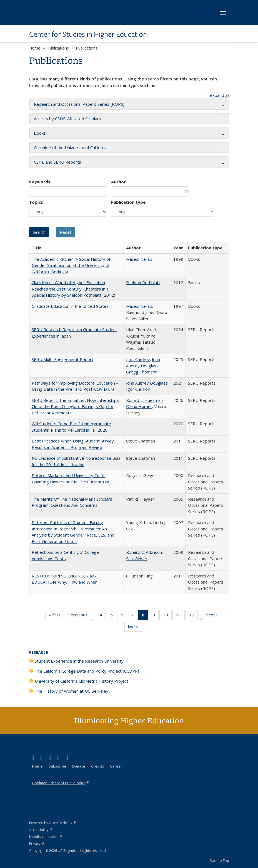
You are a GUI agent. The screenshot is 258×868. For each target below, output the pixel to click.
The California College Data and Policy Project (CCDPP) (87, 671)
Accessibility (40, 830)
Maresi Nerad (139, 259)
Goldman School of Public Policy (60, 783)
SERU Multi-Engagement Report (62, 359)
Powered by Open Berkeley (52, 823)
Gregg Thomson (142, 372)
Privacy (36, 844)
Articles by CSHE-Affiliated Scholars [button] (67, 119)
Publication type (128, 202)
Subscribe (57, 766)
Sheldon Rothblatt (143, 282)
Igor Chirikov (138, 359)
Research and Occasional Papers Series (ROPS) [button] (79, 104)
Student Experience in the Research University (79, 661)
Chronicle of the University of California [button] (71, 147)
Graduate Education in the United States (70, 306)
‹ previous (80, 616)
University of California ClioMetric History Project (82, 681)
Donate (79, 766)
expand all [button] (220, 95)
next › (214, 616)
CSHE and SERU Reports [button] (57, 162)
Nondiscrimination (45, 837)
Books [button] (40, 133)
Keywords (40, 182)
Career (116, 766)
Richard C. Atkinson (144, 552)
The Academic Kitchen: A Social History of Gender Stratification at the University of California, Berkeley (71, 265)
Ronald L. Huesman (144, 400)
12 (193, 616)
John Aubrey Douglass (147, 383)
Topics (36, 202)
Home (35, 48)
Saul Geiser (137, 559)
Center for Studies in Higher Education (88, 34)
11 (180, 616)
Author (118, 182)
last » (135, 628)
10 (167, 616)
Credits (97, 766)
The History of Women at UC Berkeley (72, 691)
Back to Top (219, 860)
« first (56, 616)
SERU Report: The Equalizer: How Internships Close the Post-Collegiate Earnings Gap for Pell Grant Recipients (75, 406)
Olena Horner (139, 406)
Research (39, 652)
